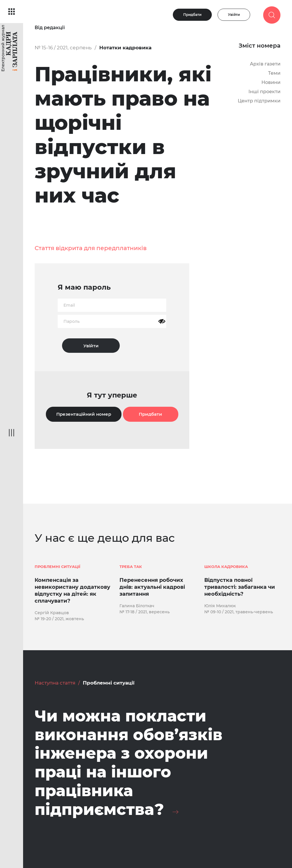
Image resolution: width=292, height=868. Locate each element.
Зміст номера (260, 46)
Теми (274, 73)
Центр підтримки (259, 101)
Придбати (192, 15)
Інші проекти (264, 92)
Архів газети (265, 64)
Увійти (234, 15)
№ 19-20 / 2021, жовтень (59, 619)
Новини (271, 82)
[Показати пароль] (162, 321)
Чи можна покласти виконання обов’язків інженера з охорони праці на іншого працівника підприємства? (129, 763)
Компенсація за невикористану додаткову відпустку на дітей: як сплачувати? (72, 590)
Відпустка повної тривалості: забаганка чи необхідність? (240, 587)
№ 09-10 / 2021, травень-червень (239, 612)
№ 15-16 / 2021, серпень (63, 48)
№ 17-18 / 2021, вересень (145, 612)
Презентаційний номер (84, 414)
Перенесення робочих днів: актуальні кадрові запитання (152, 587)
